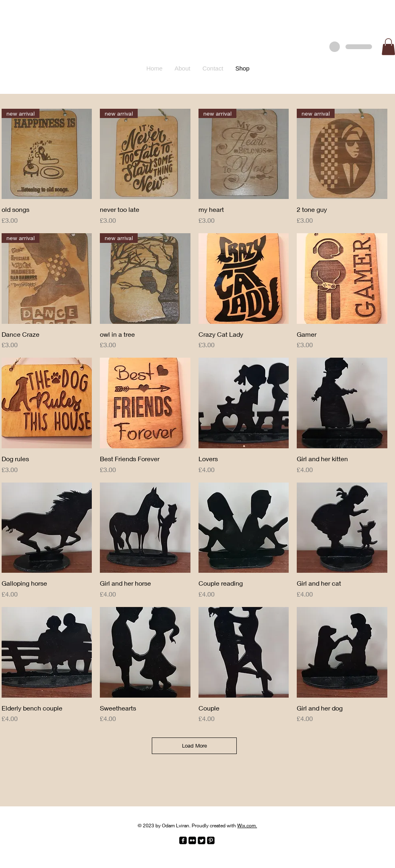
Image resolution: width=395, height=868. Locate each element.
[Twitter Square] (202, 840)
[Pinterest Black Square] (211, 840)
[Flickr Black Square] (192, 840)
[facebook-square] (183, 840)
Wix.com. (247, 826)
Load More (194, 746)
